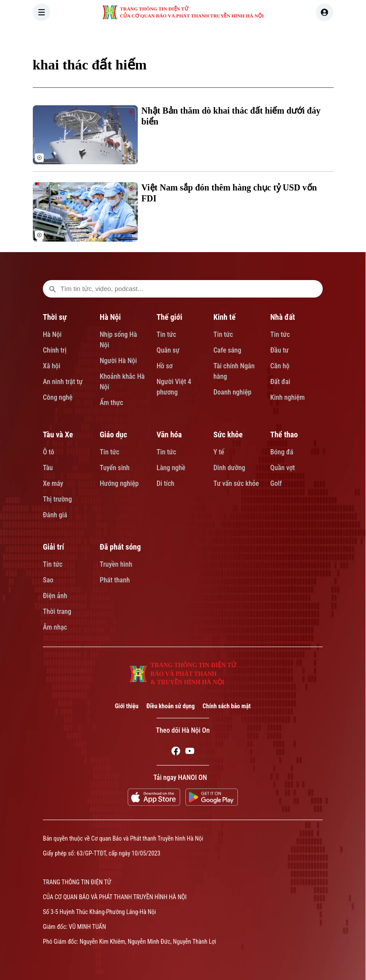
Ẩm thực (112, 403)
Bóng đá (282, 452)
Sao (48, 580)
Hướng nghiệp (119, 483)
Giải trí (53, 547)
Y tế (219, 452)
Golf (276, 483)
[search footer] (52, 289)
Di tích (166, 483)
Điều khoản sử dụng (171, 706)
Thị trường (57, 499)
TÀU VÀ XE (318, 37)
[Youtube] (190, 752)
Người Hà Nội (118, 361)
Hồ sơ (165, 366)
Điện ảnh (55, 596)
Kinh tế (225, 317)
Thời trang (57, 611)
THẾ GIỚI (197, 37)
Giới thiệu (127, 706)
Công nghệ (58, 397)
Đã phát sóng (120, 547)
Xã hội (52, 366)
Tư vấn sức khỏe (236, 483)
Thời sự (55, 317)
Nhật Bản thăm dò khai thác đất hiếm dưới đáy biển (231, 116)
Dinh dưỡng (229, 468)
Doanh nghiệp (232, 392)
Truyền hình (116, 564)
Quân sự (168, 350)
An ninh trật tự (63, 382)
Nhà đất (283, 317)
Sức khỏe (228, 435)
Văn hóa (169, 435)
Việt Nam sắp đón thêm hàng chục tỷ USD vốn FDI (229, 193)
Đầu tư (279, 350)
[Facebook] (176, 752)
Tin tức (166, 334)
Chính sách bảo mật (227, 706)
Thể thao (284, 435)
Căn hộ (280, 366)
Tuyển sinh (115, 468)
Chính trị (55, 350)
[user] (324, 12)
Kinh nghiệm (288, 397)
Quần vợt (282, 468)
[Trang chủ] (91, 37)
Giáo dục (113, 435)
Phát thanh (115, 580)
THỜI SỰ (122, 37)
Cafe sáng (227, 350)
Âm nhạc (55, 627)
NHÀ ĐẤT (275, 37)
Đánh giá (55, 515)
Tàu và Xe (58, 435)
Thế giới (169, 317)
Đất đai (280, 382)
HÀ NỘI (159, 37)
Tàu (48, 468)
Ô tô (49, 452)
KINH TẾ (236, 37)
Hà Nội (52, 334)
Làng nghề (171, 468)
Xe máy (53, 483)
